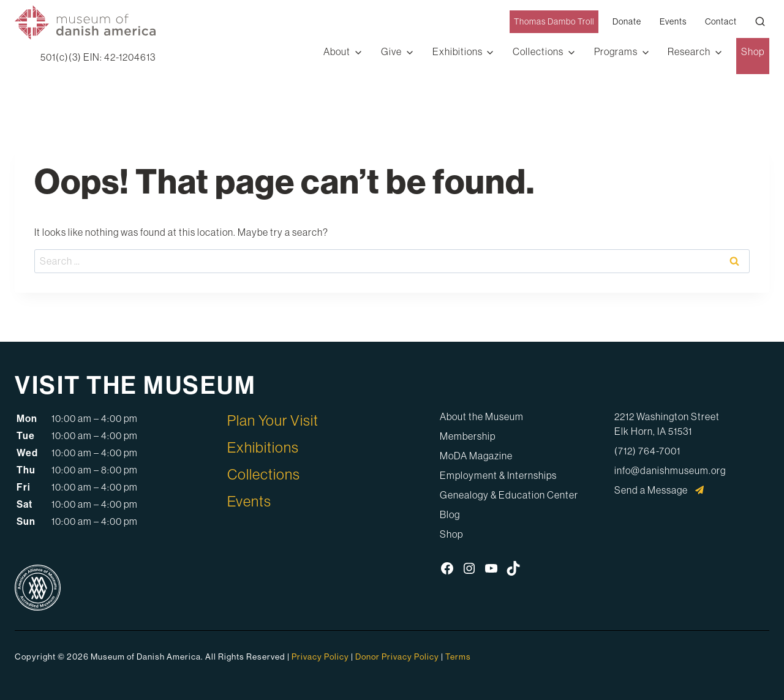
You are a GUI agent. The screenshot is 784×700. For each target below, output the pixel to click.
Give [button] (391, 51)
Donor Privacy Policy (397, 657)
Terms (458, 657)
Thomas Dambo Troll (554, 21)
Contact (721, 21)
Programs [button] (616, 51)
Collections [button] (538, 51)
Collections (264, 474)
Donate (627, 21)
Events (673, 21)
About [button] (337, 51)
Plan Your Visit (273, 420)
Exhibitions (263, 447)
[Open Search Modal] (760, 21)
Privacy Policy (320, 657)
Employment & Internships (498, 475)
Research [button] (689, 51)
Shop (753, 51)
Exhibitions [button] (458, 51)
